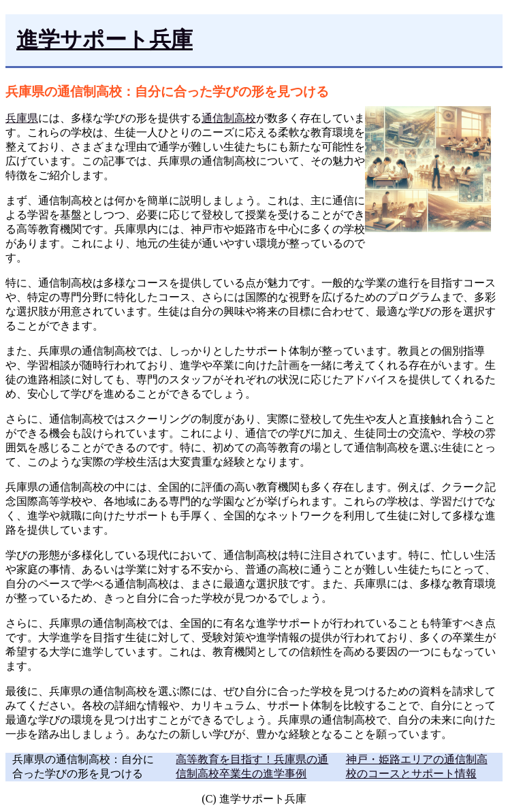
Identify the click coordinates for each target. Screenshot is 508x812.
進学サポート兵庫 (105, 39)
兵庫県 (22, 118)
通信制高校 (229, 118)
